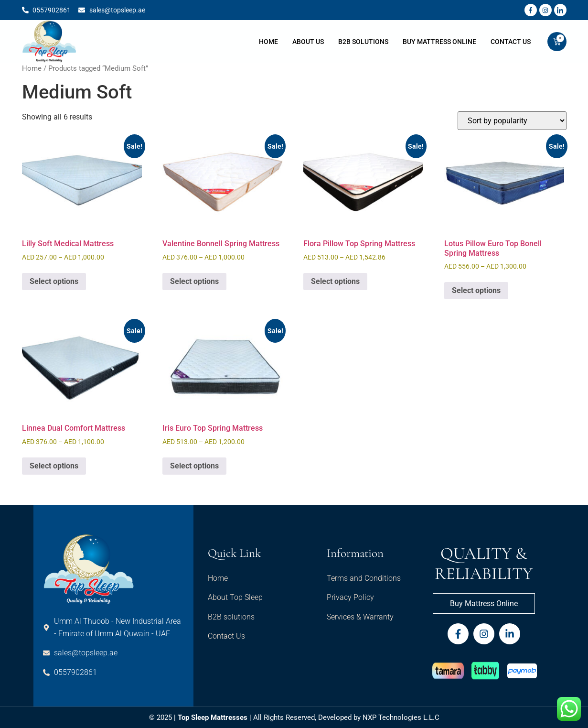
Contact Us (511, 42)
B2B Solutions (363, 42)
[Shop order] (512, 121)
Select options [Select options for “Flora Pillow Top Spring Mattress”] (335, 281)
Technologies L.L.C (409, 717)
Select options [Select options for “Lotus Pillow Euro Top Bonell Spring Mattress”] (476, 290)
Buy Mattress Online (439, 42)
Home (268, 42)
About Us (308, 42)
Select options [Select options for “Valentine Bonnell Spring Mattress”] (194, 281)
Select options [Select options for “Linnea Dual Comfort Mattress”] (54, 466)
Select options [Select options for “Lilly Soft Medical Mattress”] (54, 281)
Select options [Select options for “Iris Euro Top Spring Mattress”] (194, 466)
